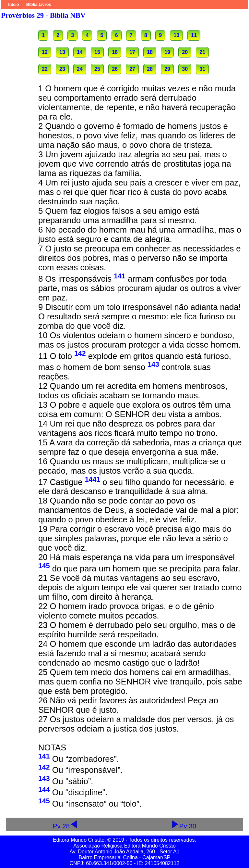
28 (150, 69)
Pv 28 (65, 826)
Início (13, 4)
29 (167, 69)
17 (132, 52)
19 (167, 52)
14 (80, 52)
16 (115, 52)
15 (97, 52)
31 (202, 69)
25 (97, 69)
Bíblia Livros (39, 4)
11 (194, 35)
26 (115, 69)
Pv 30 (184, 826)
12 (45, 52)
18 (150, 52)
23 (62, 69)
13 (62, 52)
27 (132, 69)
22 (45, 69)
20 (185, 52)
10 (176, 35)
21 (202, 52)
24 (80, 69)
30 (185, 69)
